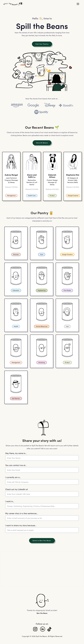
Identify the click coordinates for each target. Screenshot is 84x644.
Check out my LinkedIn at (17, 489)
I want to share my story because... (21, 525)
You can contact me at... (16, 465)
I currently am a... (13, 477)
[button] (78, 4)
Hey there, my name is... (16, 453)
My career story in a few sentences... (22, 513)
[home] (38, 4)
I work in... (10, 501)
